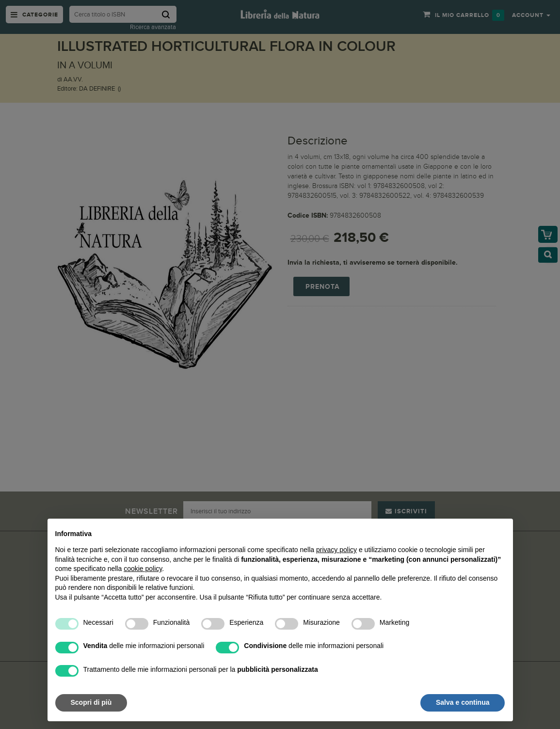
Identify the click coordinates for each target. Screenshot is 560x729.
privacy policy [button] (336, 550)
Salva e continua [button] (463, 702)
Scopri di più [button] (91, 702)
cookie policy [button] (143, 569)
